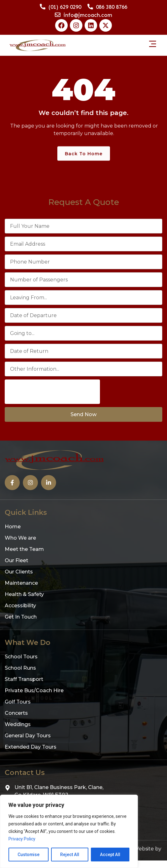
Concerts (16, 713)
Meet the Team (24, 549)
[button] (152, 44)
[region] (69, 831)
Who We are (20, 538)
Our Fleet (16, 560)
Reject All (70, 855)
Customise (29, 855)
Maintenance (21, 583)
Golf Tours (18, 702)
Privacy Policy (22, 839)
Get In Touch (21, 617)
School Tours (21, 657)
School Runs (20, 668)
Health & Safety (24, 594)
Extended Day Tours (31, 747)
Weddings (18, 724)
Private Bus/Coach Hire (34, 690)
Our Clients (19, 572)
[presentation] (52, 392)
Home (13, 527)
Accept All (110, 855)
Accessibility (20, 606)
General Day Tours (28, 736)
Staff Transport (24, 679)
